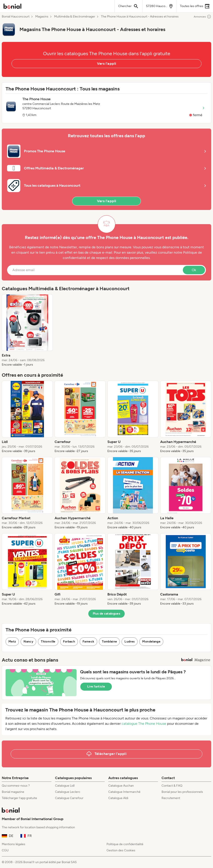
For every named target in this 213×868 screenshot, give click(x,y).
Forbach (69, 642)
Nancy (28, 642)
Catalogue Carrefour (69, 798)
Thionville (48, 642)
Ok (194, 270)
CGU (5, 850)
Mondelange (151, 642)
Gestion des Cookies (121, 850)
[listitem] (27, 331)
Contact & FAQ (172, 786)
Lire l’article (96, 687)
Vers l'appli (107, 64)
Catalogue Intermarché (124, 792)
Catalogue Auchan (121, 786)
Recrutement (171, 798)
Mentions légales (14, 844)
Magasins (42, 17)
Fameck (88, 642)
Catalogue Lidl (65, 786)
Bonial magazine (13, 792)
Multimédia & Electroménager (75, 17)
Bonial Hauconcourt (16, 17)
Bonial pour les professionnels (182, 792)
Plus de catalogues (106, 614)
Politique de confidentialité (125, 844)
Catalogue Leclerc (68, 792)
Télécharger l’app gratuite (19, 798)
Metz (12, 642)
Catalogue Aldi (118, 798)
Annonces (202, 17)
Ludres (130, 642)
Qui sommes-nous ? (16, 786)
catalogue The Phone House (144, 724)
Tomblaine (109, 642)
